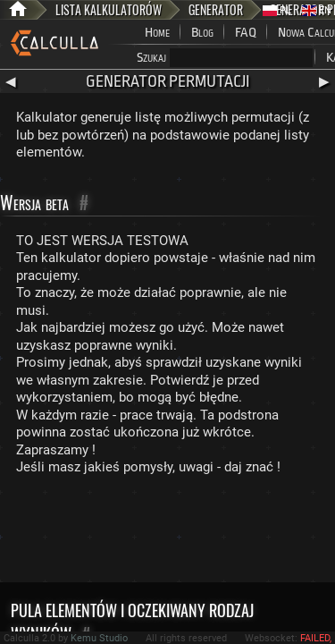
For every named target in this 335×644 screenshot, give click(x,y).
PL (277, 10)
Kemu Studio (99, 638)
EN (317, 10)
